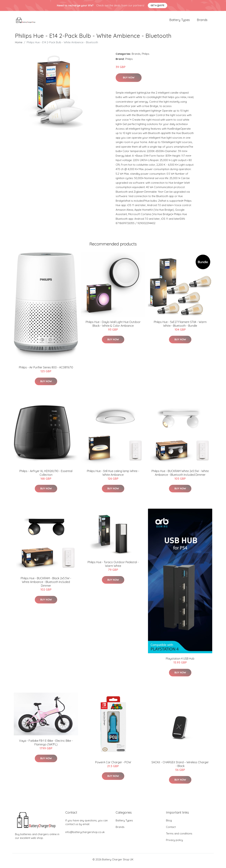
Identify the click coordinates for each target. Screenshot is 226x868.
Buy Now (129, 80)
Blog (169, 823)
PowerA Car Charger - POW (113, 765)
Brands (202, 21)
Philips (146, 56)
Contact (171, 829)
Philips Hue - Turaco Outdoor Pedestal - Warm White (113, 566)
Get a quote (157, 5)
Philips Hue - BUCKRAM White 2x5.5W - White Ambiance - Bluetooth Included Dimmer (180, 475)
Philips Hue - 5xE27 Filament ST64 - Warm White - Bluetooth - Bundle (180, 326)
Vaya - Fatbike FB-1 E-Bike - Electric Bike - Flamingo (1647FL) (46, 745)
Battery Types (180, 21)
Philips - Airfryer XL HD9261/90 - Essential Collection (46, 475)
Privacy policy (174, 842)
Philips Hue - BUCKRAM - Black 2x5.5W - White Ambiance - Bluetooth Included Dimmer (46, 584)
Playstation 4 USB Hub (180, 661)
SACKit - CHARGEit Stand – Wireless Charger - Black (180, 767)
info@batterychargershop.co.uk (85, 835)
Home (19, 45)
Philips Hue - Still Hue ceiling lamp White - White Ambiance (113, 475)
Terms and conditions (179, 836)
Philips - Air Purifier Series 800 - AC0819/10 (46, 370)
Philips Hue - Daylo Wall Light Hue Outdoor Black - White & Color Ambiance (113, 326)
